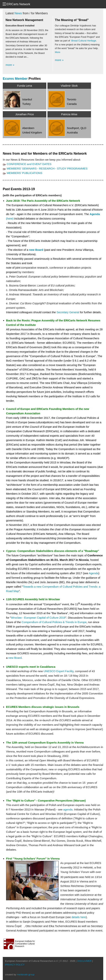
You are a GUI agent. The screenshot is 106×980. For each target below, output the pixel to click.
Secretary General (68, 312)
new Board (36, 250)
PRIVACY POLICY (15, 964)
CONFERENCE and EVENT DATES (29, 164)
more (10, 65)
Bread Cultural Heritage (84, 41)
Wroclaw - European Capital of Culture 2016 (38, 617)
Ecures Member (15, 78)
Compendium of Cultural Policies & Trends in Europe (54, 622)
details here (79, 917)
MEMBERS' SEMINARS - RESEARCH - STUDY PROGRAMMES (47, 168)
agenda (68, 809)
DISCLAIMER (84, 961)
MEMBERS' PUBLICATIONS (24, 173)
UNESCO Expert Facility (58, 671)
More (58, 52)
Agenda (94, 573)
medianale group (25, 974)
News (18, 13)
